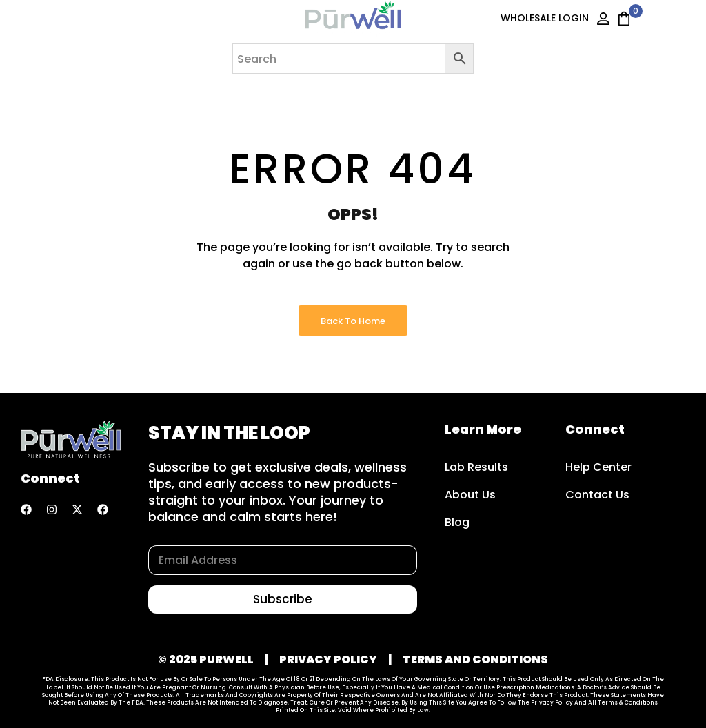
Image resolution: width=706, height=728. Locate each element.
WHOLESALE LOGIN (545, 18)
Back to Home (353, 321)
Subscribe (283, 599)
